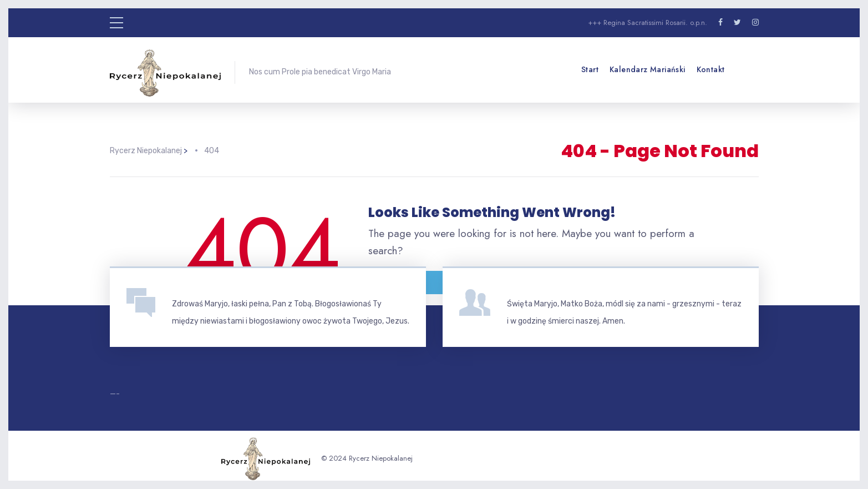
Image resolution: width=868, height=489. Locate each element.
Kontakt (711, 69)
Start (590, 69)
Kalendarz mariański (648, 69)
